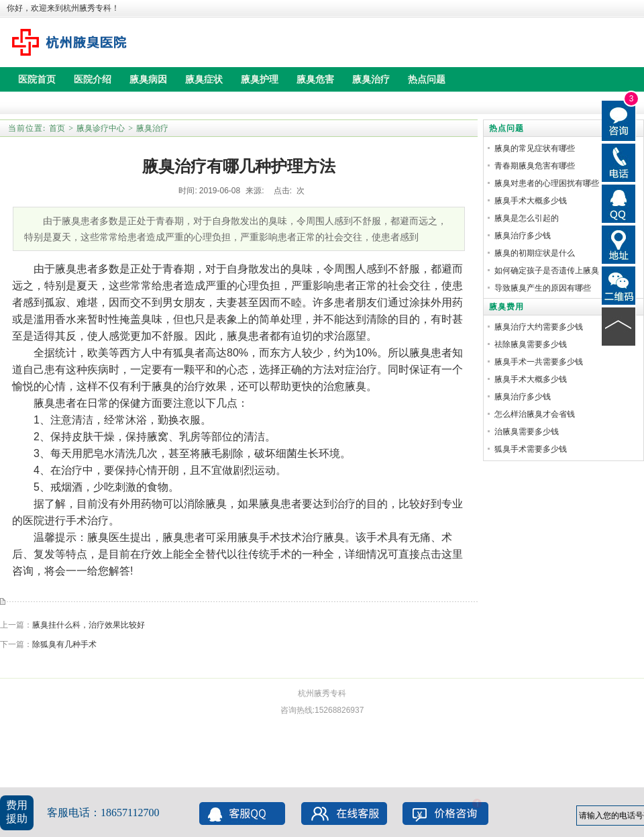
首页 (57, 128)
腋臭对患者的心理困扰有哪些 (547, 183)
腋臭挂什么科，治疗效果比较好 (89, 625)
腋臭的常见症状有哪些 (535, 148)
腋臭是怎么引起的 (527, 218)
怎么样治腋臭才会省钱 (535, 414)
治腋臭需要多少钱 (527, 432)
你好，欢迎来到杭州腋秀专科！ (63, 8)
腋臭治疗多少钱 (523, 236)
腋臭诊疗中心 (101, 128)
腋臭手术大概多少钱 (531, 201)
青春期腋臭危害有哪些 (535, 166)
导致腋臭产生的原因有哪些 (543, 288)
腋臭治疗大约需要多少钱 (539, 327)
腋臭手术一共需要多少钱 (539, 362)
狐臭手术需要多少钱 (531, 449)
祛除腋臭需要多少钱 (531, 344)
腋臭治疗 (152, 128)
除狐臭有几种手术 (64, 644)
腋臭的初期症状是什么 (535, 253)
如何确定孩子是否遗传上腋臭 (547, 270)
